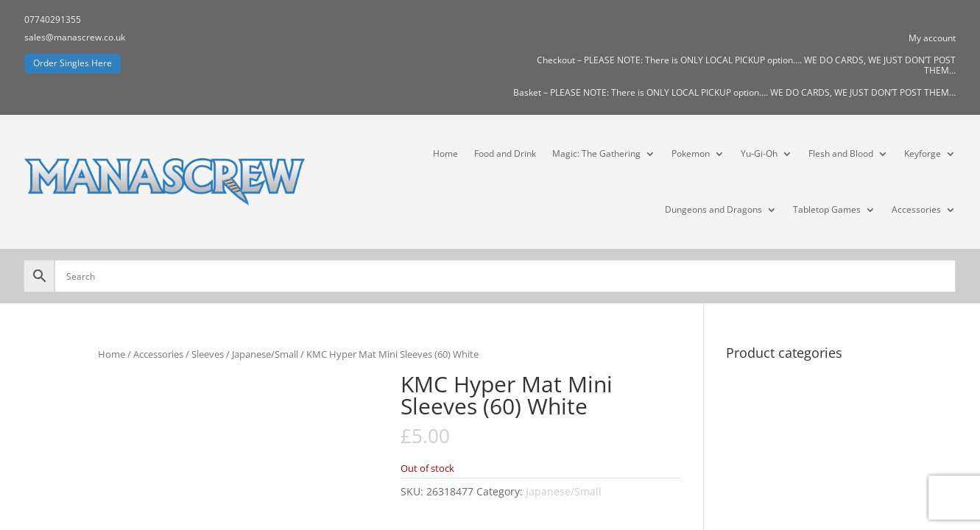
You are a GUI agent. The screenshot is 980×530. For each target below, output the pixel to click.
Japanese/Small (265, 354)
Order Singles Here (73, 63)
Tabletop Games (827, 209)
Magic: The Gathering (596, 153)
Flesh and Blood (841, 153)
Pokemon (691, 153)
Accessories (916, 209)
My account (932, 39)
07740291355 (53, 20)
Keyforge (923, 153)
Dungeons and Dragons (713, 209)
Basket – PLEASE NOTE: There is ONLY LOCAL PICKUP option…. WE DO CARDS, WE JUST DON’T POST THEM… (734, 93)
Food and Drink (505, 153)
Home (445, 153)
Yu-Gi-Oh (759, 153)
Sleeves (208, 354)
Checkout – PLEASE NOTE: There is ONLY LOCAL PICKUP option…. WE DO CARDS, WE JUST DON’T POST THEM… (746, 66)
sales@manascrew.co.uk (75, 37)
